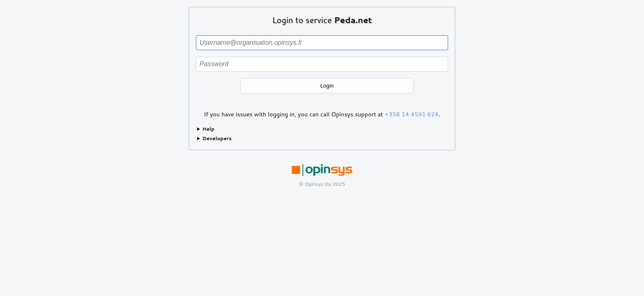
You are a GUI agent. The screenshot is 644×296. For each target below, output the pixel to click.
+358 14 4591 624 (412, 114)
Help (208, 129)
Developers (217, 138)
